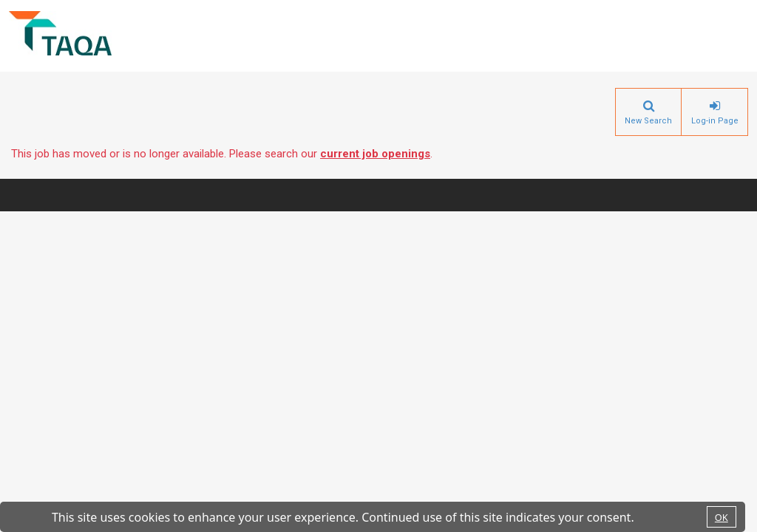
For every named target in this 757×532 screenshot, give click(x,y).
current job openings (375, 154)
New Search (648, 121)
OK (722, 517)
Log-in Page (715, 121)
